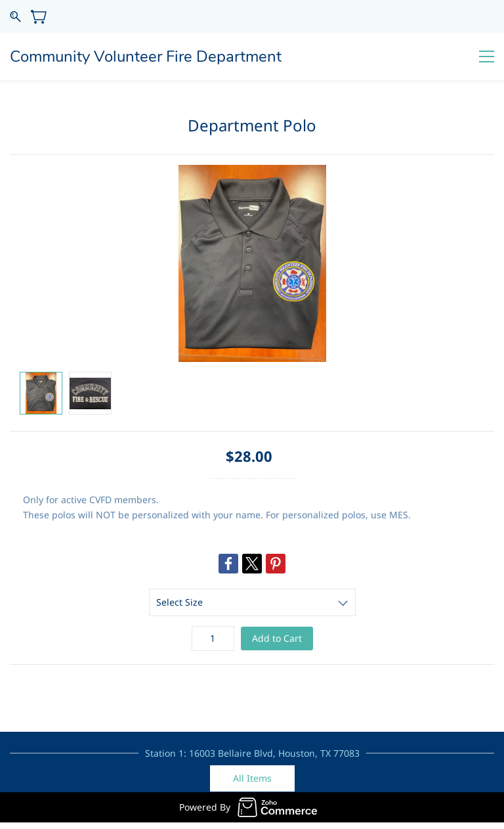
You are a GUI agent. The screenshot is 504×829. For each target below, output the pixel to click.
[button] (252, 778)
